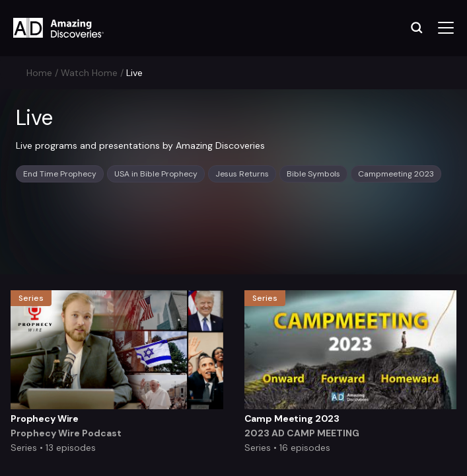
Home (39, 73)
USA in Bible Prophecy (156, 174)
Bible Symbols (313, 174)
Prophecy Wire (45, 418)
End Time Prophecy (60, 174)
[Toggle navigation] (446, 28)
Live (134, 73)
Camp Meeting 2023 (292, 418)
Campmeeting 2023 (396, 174)
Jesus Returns (242, 174)
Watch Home (89, 73)
